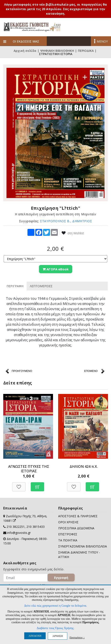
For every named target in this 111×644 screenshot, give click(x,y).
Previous (6, 443)
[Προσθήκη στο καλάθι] (37, 485)
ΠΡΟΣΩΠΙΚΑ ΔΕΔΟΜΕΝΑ (76, 528)
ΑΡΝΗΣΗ (58, 636)
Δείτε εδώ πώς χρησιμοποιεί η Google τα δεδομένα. (55, 606)
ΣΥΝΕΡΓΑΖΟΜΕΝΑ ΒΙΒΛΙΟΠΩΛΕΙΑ (83, 546)
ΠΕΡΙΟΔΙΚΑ (86, 51)
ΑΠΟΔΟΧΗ (35, 636)
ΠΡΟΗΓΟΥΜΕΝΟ (22, 371)
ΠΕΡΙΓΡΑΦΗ (15, 286)
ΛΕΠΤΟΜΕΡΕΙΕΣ (41, 286)
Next (105, 443)
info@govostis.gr (19, 533)
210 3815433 (35, 527)
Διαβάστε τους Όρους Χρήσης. (55, 628)
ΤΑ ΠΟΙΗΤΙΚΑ (68, 540)
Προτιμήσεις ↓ (77, 637)
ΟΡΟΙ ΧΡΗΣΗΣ (68, 522)
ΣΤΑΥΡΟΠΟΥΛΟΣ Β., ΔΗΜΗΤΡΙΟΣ (66, 221)
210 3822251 (16, 527)
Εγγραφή (61, 577)
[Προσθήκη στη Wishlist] (19, 485)
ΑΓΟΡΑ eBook (56, 269)
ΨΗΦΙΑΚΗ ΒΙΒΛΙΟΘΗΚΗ (57, 51)
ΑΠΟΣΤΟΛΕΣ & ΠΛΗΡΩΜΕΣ (78, 516)
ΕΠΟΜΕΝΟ (91, 371)
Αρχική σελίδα (25, 51)
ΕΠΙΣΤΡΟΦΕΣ (68, 534)
